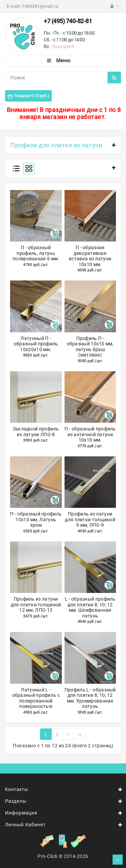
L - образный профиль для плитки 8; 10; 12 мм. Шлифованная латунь (90, 607)
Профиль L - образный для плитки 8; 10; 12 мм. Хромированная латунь (90, 698)
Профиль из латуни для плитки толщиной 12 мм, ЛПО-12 (36, 605)
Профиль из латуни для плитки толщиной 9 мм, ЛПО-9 (90, 519)
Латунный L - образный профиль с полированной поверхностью (36, 698)
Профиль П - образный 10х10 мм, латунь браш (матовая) (90, 347)
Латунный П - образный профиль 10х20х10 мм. (36, 344)
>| (80, 734)
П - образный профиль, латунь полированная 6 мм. (36, 253)
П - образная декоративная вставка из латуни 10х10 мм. (90, 256)
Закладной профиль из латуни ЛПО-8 (36, 432)
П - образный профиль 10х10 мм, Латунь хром (36, 519)
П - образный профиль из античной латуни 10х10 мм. (90, 434)
